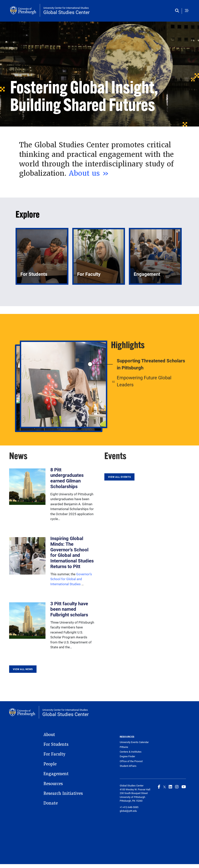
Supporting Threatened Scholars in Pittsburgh (151, 364)
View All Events (119, 477)
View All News (23, 669)
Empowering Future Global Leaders (144, 381)
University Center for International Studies (66, 8)
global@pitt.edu (128, 811)
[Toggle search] (178, 11)
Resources (53, 784)
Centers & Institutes (131, 752)
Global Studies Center (66, 12)
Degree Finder (127, 756)
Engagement (56, 774)
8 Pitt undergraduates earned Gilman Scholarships (67, 478)
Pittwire (124, 747)
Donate (51, 803)
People (50, 764)
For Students (56, 744)
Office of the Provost (131, 761)
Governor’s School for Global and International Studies (71, 579)
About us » (89, 173)
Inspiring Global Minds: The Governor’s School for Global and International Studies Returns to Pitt (72, 552)
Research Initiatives (63, 793)
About (49, 735)
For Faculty (55, 754)
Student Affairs (128, 766)
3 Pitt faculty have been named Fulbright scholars (69, 609)
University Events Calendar (134, 742)
